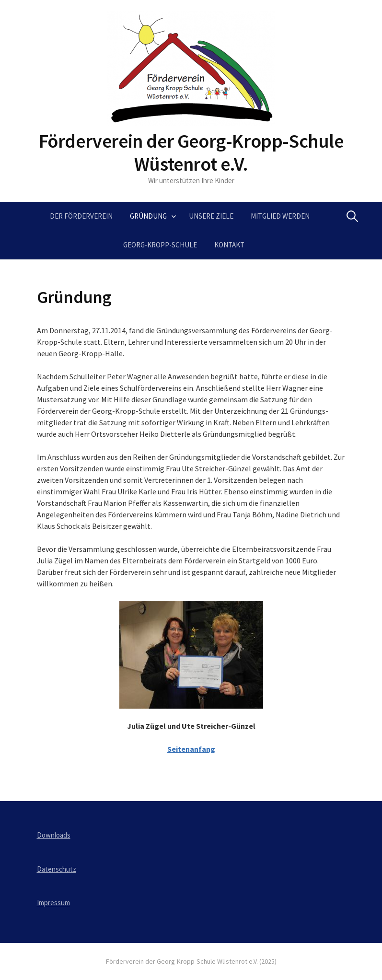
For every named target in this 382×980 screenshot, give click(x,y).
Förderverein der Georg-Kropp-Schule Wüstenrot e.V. (191, 152)
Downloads (54, 835)
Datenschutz (57, 869)
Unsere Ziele (211, 216)
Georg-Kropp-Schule (160, 245)
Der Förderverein (81, 216)
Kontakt (229, 245)
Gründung (148, 216)
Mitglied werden (280, 216)
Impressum (53, 903)
